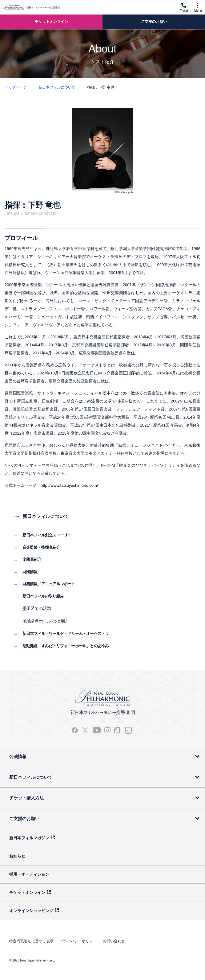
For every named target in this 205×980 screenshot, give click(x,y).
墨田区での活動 (37, 608)
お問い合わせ (114, 941)
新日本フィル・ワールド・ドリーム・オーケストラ (66, 634)
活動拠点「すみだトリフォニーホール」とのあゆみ (66, 646)
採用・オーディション (29, 874)
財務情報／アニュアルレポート (49, 584)
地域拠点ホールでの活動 (45, 621)
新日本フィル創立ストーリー (47, 535)
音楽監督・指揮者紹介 (41, 547)
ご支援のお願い (24, 819)
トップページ (16, 87)
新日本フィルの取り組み (43, 596)
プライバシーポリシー (78, 941)
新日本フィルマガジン (29, 838)
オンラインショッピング (31, 911)
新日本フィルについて (57, 87)
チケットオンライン (27, 892)
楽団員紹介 (32, 559)
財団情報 (30, 572)
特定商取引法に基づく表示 (31, 941)
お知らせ (17, 856)
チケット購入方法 (26, 798)
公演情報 (18, 757)
